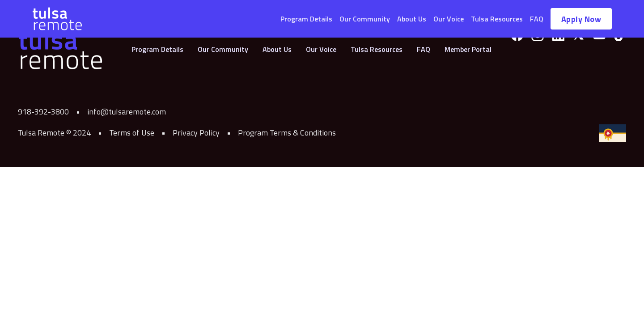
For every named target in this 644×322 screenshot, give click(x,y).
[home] (57, 19)
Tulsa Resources (497, 19)
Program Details (306, 19)
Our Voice (449, 19)
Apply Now (581, 19)
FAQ (537, 19)
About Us (412, 19)
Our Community (365, 19)
